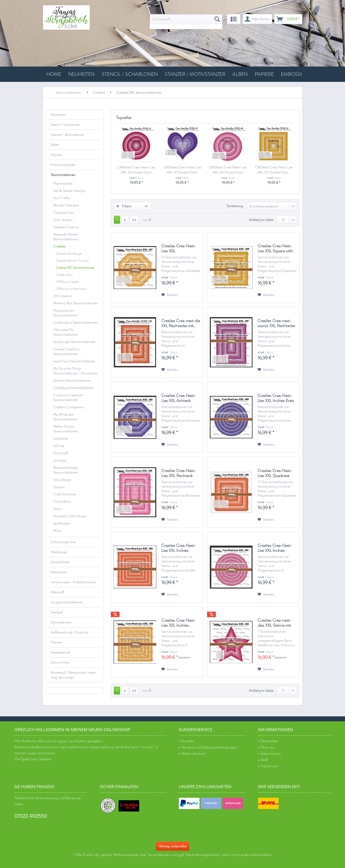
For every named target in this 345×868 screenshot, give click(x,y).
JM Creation (62, 296)
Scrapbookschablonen (67, 602)
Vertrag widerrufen (173, 846)
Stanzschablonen (63, 175)
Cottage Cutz (63, 213)
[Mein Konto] (257, 19)
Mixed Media (60, 562)
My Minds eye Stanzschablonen (66, 417)
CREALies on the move (71, 289)
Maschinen (59, 572)
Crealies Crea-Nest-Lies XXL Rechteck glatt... (179, 473)
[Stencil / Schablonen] (130, 74)
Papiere (56, 155)
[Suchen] (217, 19)
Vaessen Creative (66, 227)
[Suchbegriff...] (186, 19)
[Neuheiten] (81, 74)
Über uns (268, 747)
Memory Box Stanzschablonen (76, 303)
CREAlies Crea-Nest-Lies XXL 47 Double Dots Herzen (182, 170)
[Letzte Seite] (134, 220)
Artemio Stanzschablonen (72, 381)
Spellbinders (62, 523)
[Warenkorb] (288, 19)
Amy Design (62, 480)
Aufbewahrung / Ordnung (70, 632)
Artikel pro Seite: (261, 220)
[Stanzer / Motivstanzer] (195, 74)
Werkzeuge (59, 552)
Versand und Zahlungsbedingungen (209, 747)
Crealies (59, 246)
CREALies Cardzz (67, 282)
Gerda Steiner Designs (70, 191)
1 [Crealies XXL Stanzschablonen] (117, 220)
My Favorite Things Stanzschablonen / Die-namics (75, 371)
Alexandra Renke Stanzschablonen (66, 237)
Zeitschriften (60, 662)
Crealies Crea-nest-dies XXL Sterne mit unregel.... (274, 623)
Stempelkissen (61, 622)
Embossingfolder (63, 165)
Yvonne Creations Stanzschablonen (66, 352)
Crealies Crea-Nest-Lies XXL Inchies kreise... (275, 548)
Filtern (124, 206)
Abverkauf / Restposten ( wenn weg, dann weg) (73, 675)
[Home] (54, 74)
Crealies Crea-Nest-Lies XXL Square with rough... (275, 249)
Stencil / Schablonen (65, 125)
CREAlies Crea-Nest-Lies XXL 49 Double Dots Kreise (228, 170)
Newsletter (269, 741)
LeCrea (59, 446)
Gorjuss (59, 487)
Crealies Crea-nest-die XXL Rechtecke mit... (181, 323)
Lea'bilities (61, 439)
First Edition (62, 502)
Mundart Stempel (66, 205)
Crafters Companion (69, 407)
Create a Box (64, 275)
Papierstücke (63, 183)
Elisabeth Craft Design (70, 516)
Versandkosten (159, 855)
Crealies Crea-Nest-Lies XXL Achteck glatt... (179, 398)
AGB (264, 760)
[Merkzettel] (234, 19)
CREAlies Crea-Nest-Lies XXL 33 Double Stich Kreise (136, 170)
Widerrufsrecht (193, 754)
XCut (57, 531)
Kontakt (187, 741)
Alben (55, 145)
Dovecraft (61, 453)
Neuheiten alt (61, 652)
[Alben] (240, 74)
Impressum (269, 766)
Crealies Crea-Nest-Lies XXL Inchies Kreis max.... (276, 398)
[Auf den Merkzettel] (170, 295)
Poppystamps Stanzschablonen (66, 313)
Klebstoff (57, 592)
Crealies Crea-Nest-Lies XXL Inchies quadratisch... (179, 548)
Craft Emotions (65, 494)
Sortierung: (235, 206)
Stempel (57, 612)
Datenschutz (271, 754)
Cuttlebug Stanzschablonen (73, 388)
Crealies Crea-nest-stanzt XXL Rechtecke (276, 323)
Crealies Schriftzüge (69, 254)
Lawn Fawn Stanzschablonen (74, 361)
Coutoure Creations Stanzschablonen (68, 397)
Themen (57, 642)
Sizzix (57, 509)
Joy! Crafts (61, 198)
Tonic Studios (63, 220)
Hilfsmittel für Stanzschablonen (66, 332)
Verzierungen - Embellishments (73, 582)
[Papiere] (264, 74)
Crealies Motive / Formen (72, 261)
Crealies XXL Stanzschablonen (75, 268)
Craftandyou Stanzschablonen (75, 323)
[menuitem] (186, 22)
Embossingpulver (63, 542)
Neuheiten (58, 115)
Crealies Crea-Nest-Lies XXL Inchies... (179, 623)
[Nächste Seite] (125, 220)
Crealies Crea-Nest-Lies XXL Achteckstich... (179, 249)
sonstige (60, 460)
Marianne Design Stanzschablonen (66, 470)
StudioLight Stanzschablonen (74, 342)
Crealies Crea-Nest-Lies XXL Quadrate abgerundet (275, 473)
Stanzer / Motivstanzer (67, 135)
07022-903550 (31, 816)
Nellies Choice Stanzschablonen (66, 429)
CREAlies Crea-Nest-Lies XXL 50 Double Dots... (274, 170)
